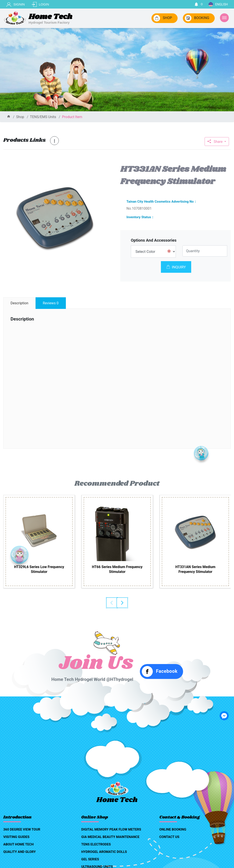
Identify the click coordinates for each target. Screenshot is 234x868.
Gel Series (90, 859)
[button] (103, 168)
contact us (169, 837)
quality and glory (20, 852)
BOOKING (197, 18)
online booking (173, 829)
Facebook (160, 671)
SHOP (163, 18)
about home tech (18, 844)
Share (215, 142)
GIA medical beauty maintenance (110, 837)
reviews (51, 303)
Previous (112, 603)
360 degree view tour (22, 829)
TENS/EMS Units (43, 117)
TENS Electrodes (96, 844)
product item (72, 117)
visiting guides (16, 837)
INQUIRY (176, 267)
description (19, 303)
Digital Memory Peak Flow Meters (111, 829)
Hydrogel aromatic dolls (104, 852)
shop (20, 117)
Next (122, 603)
